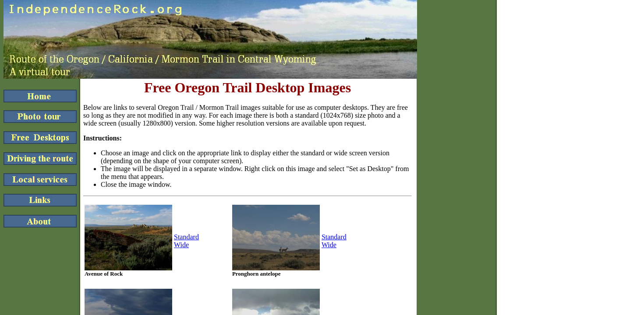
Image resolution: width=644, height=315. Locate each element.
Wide (181, 245)
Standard (186, 237)
